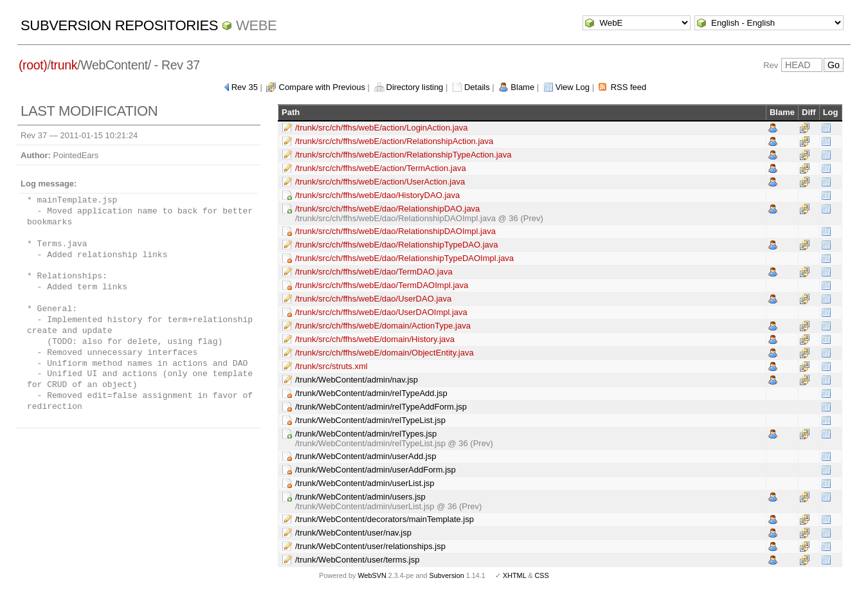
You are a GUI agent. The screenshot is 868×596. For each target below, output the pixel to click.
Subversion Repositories (119, 25)
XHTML (514, 575)
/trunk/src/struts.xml (331, 366)
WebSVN (372, 575)
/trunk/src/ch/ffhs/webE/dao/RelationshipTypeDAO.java (397, 245)
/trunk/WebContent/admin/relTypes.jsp (366, 434)
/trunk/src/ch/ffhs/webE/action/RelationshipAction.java (394, 141)
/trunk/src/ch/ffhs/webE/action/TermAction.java (381, 168)
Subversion (447, 575)
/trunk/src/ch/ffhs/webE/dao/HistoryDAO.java (377, 195)
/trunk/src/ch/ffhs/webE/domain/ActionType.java (383, 326)
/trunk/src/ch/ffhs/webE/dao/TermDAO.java (374, 272)
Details (477, 87)
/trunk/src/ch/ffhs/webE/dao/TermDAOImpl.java (382, 285)
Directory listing (415, 87)
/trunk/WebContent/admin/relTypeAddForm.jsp (381, 407)
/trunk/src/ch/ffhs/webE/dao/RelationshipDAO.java (387, 209)
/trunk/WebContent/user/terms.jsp (357, 560)
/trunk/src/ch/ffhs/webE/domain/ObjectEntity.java (384, 353)
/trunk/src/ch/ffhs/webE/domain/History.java (375, 339)
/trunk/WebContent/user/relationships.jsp (370, 546)
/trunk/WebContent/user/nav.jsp (353, 533)
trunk (64, 65)
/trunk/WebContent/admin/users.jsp (360, 497)
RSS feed (629, 87)
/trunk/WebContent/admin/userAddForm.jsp (375, 470)
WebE (256, 25)
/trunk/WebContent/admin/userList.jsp (365, 483)
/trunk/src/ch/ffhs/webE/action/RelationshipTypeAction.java (403, 155)
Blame (522, 87)
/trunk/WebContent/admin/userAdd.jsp (366, 456)
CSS (542, 575)
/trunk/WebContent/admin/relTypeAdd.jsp (371, 393)
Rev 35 (245, 87)
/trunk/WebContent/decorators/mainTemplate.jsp (384, 519)
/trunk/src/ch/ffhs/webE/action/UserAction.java (380, 182)
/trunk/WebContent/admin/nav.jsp (357, 380)
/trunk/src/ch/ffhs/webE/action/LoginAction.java (382, 128)
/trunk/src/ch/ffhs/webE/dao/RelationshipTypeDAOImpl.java (404, 258)
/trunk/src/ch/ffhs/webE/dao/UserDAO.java (373, 299)
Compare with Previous (322, 87)
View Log (573, 87)
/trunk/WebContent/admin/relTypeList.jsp (370, 420)
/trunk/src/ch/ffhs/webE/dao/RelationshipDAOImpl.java (395, 231)
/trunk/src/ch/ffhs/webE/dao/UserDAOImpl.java (381, 312)
